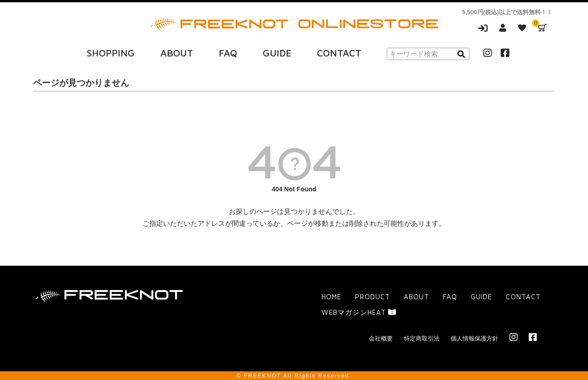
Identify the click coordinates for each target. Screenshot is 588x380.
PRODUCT (372, 296)
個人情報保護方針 (475, 338)
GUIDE (277, 52)
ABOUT (177, 52)
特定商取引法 (422, 338)
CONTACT (339, 52)
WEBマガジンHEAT (359, 311)
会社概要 (381, 338)
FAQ (228, 52)
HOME (331, 296)
